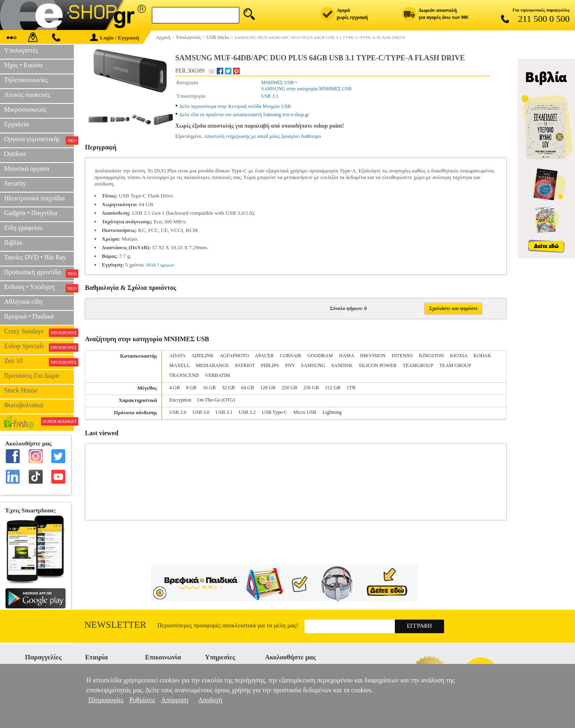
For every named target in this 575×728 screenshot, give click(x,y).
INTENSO (402, 356)
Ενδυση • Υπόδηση (39, 288)
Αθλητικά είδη (23, 302)
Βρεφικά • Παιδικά (29, 316)
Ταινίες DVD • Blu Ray (35, 257)
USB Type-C (275, 412)
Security (15, 183)
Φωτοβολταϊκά (24, 405)
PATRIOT (245, 365)
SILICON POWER (378, 365)
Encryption (180, 400)
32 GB (229, 388)
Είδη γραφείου (23, 228)
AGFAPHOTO (234, 356)
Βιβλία (13, 242)
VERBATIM (217, 375)
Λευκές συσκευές (27, 95)
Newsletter (116, 625)
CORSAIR (291, 356)
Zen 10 (39, 362)
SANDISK (342, 365)
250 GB (290, 388)
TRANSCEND (184, 375)
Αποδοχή (210, 700)
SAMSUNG (313, 365)
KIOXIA (459, 356)
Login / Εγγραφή (115, 38)
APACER (264, 356)
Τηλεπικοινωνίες (26, 80)
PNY (290, 365)
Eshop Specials (39, 347)
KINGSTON (431, 356)
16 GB (209, 388)
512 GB (333, 388)
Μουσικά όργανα (27, 169)
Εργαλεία (16, 124)
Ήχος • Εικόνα (23, 65)
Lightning (332, 412)
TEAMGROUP (418, 365)
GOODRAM (320, 356)
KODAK (482, 356)
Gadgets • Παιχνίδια (31, 213)
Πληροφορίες (106, 700)
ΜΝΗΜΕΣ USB (278, 83)
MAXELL (180, 365)
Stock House (21, 390)
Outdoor (15, 154)
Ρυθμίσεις (142, 700)
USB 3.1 (270, 96)
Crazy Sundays (39, 332)
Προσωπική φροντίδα (39, 273)
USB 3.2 (247, 412)
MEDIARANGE (212, 365)
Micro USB (305, 412)
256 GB (311, 388)
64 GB (247, 388)
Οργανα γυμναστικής (39, 140)
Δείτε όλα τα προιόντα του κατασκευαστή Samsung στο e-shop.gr (244, 115)
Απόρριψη (175, 700)
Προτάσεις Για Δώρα (32, 375)
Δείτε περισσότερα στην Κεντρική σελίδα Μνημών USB (235, 106)
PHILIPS (270, 365)
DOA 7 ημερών (160, 265)
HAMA (346, 356)
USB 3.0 (201, 412)
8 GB (191, 388)
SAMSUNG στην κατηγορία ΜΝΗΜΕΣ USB (307, 89)
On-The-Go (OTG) (216, 400)
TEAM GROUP (455, 365)
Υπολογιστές (21, 50)
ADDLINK (203, 356)
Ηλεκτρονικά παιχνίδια (34, 198)
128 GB (268, 388)
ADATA (178, 356)
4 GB (175, 388)
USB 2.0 (178, 412)
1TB (351, 388)
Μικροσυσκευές (25, 109)
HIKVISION (373, 356)
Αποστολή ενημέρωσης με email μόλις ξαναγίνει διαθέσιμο (262, 136)
